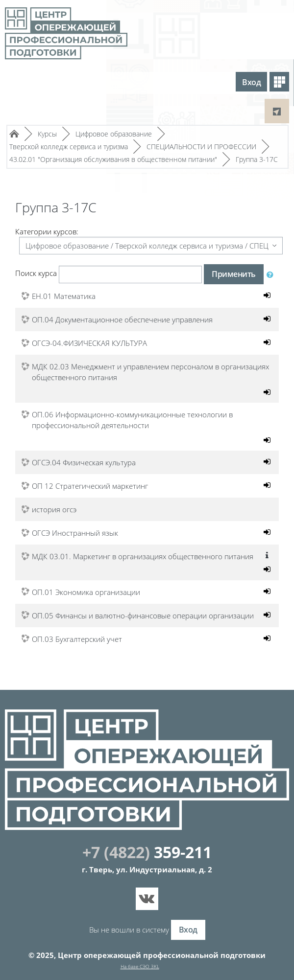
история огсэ (54, 510)
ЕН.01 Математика (64, 296)
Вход (251, 82)
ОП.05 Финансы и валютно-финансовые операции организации (143, 616)
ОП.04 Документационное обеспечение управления (122, 319)
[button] (272, 274)
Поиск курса (36, 273)
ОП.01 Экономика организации (86, 593)
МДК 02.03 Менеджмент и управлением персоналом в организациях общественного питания (150, 372)
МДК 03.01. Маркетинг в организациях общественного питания (143, 557)
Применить (234, 274)
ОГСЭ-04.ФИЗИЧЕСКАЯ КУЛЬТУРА (89, 343)
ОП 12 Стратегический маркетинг (90, 486)
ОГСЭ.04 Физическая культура (84, 463)
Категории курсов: (47, 231)
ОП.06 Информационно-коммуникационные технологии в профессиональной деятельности (132, 420)
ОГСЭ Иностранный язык (75, 533)
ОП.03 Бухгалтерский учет (77, 639)
